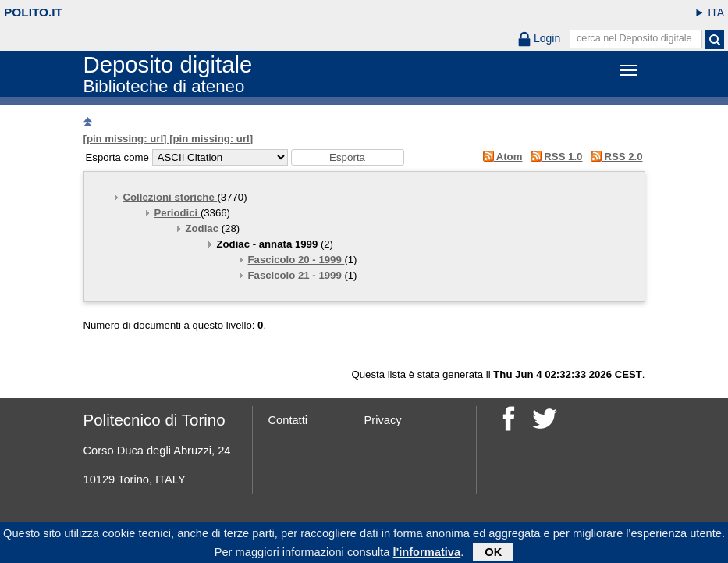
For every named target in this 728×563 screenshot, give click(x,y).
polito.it (33, 12)
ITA (716, 12)
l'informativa (427, 554)
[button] (348, 157)
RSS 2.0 (614, 157)
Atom (500, 157)
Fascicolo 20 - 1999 (297, 260)
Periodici (178, 213)
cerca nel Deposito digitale (634, 38)
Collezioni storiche (170, 197)
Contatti (288, 420)
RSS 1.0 (554, 157)
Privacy (383, 420)
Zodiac (204, 228)
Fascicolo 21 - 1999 (297, 275)
